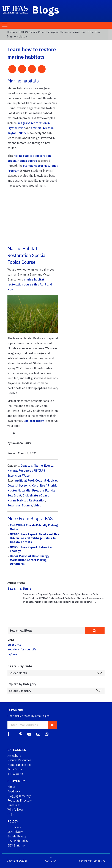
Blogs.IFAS (14, 645)
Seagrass (14, 505)
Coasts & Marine (32, 466)
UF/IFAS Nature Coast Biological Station (43, 32)
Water (26, 476)
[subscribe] (52, 725)
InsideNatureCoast (36, 495)
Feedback (14, 791)
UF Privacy (14, 827)
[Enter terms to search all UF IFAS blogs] (46, 631)
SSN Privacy (15, 832)
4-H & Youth (15, 774)
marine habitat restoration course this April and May (30, 284)
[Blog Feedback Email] (38, 734)
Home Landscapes (19, 765)
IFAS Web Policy (18, 841)
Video (37, 505)
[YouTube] (29, 734)
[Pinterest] (21, 734)
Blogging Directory (19, 796)
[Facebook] (8, 734)
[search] (95, 630)
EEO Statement (17, 845)
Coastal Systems (19, 485)
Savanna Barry (20, 588)
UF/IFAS (13, 654)
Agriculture (14, 756)
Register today (34, 421)
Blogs (46, 10)
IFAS (103, 861)
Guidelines (14, 805)
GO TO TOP (51, 861)
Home (11, 32)
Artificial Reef (25, 480)
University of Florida (90, 861)
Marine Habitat (18, 500)
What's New (15, 810)
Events (49, 466)
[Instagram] (47, 734)
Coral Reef (39, 485)
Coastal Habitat (46, 480)
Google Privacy (17, 836)
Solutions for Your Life (22, 649)
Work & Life (15, 769)
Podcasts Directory (20, 800)
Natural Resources (20, 471)
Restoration (37, 500)
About (11, 787)
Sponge (27, 505)
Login (11, 814)
